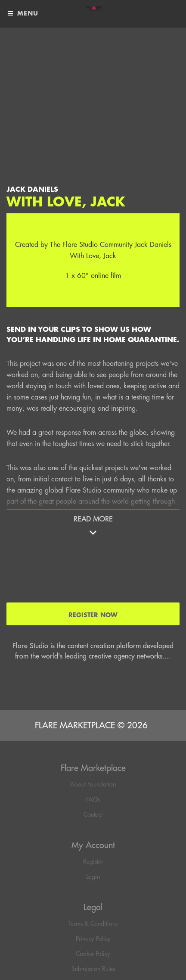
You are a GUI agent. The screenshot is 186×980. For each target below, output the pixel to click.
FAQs (93, 799)
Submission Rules (93, 969)
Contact (93, 815)
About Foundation (93, 784)
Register (93, 861)
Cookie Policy (93, 954)
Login (93, 877)
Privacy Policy (93, 939)
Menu (22, 14)
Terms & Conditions (93, 924)
